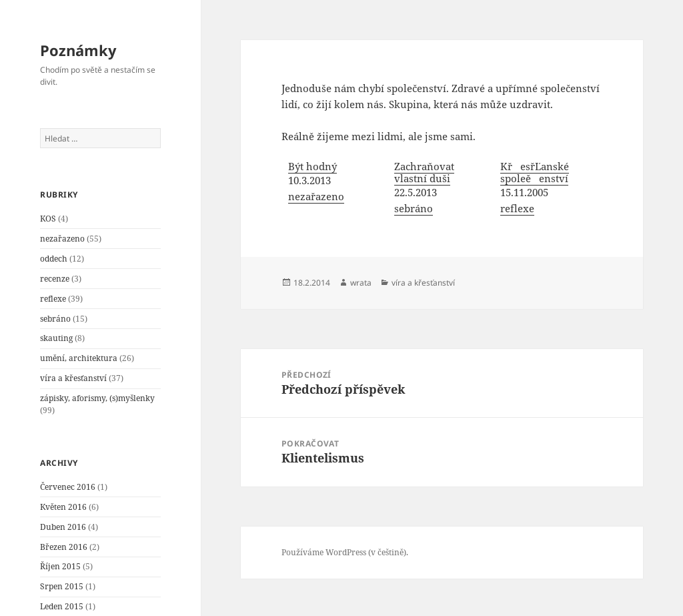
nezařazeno (62, 239)
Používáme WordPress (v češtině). (345, 552)
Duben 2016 (63, 527)
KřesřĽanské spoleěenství (535, 172)
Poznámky (78, 50)
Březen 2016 (64, 547)
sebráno (55, 319)
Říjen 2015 (60, 566)
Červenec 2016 (68, 487)
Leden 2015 (62, 606)
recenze (55, 279)
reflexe (53, 299)
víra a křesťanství (73, 378)
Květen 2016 (63, 507)
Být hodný (312, 166)
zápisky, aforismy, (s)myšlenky (97, 398)
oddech (54, 259)
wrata (361, 283)
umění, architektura (79, 358)
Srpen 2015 (62, 586)
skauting (56, 338)
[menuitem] (334, 188)
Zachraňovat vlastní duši (424, 172)
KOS (48, 219)
